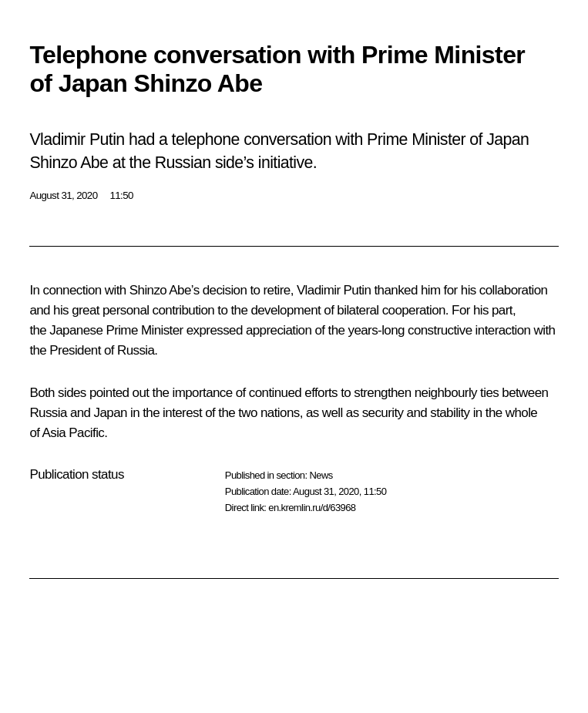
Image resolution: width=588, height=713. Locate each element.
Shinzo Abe (160, 290)
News (321, 475)
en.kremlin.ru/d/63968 (312, 508)
